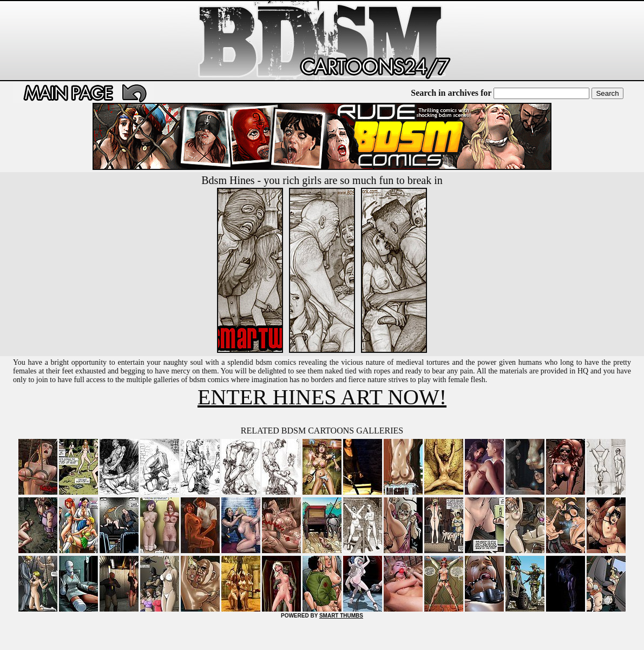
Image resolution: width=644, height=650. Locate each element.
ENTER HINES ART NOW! (322, 397)
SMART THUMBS (341, 616)
